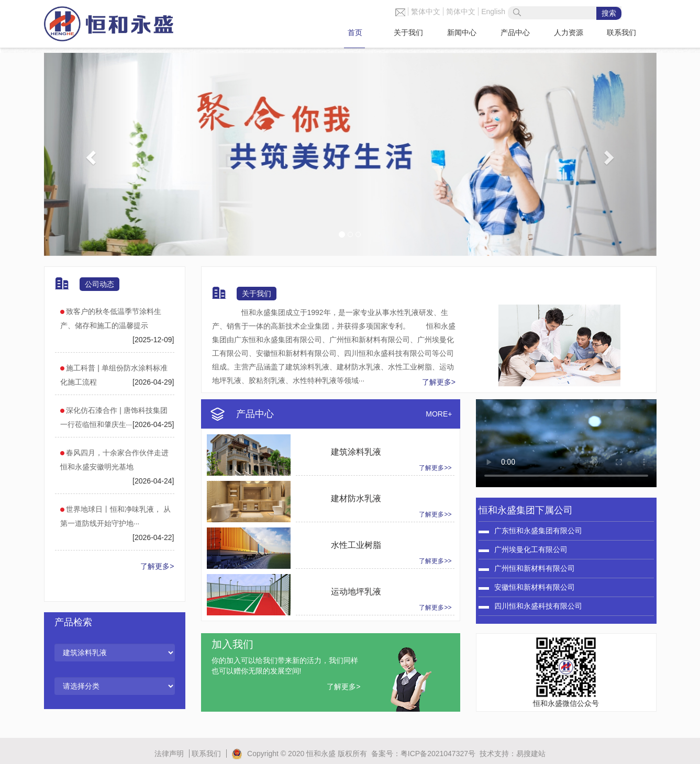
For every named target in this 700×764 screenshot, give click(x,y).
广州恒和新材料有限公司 (535, 568)
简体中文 (461, 12)
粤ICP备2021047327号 (438, 754)
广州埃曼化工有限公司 (531, 549)
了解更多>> (435, 468)
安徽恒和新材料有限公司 (535, 587)
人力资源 (569, 32)
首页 (355, 32)
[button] (90, 154)
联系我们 (621, 32)
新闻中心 (462, 32)
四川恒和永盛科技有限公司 (538, 606)
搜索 (609, 13)
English (493, 12)
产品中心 (515, 32)
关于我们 (408, 32)
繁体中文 (426, 12)
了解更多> (157, 566)
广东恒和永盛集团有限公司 (538, 531)
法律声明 (169, 754)
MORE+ (439, 414)
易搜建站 (531, 754)
